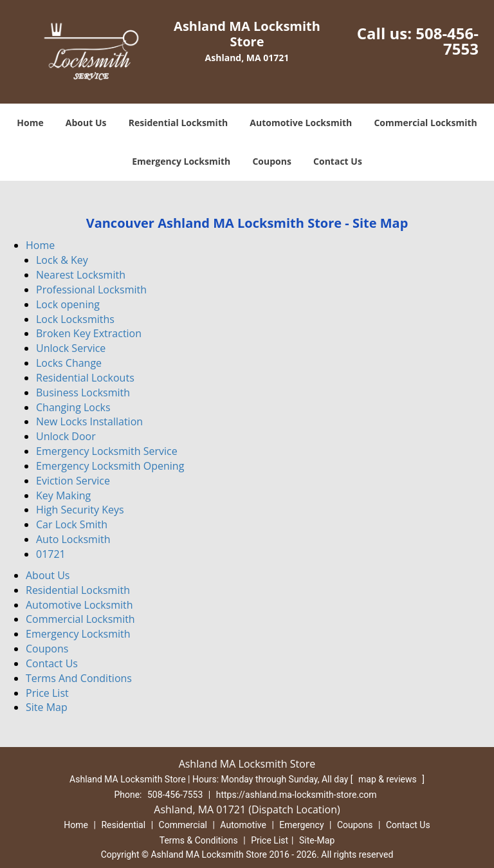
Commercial (183, 825)
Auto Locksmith (73, 539)
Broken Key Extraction (89, 333)
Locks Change (69, 363)
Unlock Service (71, 348)
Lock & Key (62, 260)
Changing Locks (73, 407)
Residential (123, 825)
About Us (86, 123)
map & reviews (389, 779)
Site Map (47, 707)
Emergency (301, 825)
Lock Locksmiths (75, 319)
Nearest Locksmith (81, 275)
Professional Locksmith (91, 290)
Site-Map (317, 840)
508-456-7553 (447, 41)
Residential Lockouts (85, 378)
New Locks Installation (89, 421)
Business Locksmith (83, 392)
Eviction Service (73, 481)
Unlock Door (66, 436)
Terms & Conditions (199, 840)
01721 (51, 554)
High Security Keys (80, 510)
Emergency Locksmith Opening (110, 466)
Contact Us (338, 161)
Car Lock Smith (72, 524)
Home (30, 123)
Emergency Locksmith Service (107, 451)
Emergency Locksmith (181, 161)
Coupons (271, 161)
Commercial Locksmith (425, 123)
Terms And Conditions (79, 678)
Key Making (63, 495)
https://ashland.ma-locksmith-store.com (297, 795)
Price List (47, 693)
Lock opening (68, 304)
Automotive (243, 825)
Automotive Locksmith (301, 123)
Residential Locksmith (178, 123)
